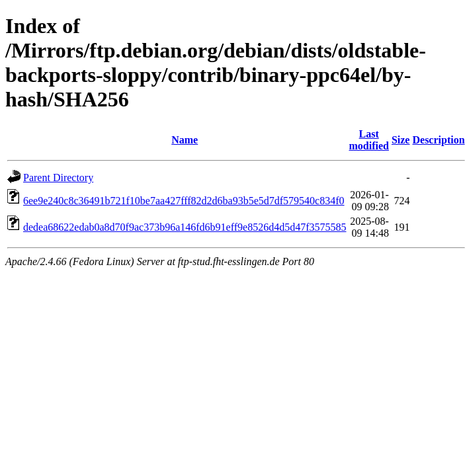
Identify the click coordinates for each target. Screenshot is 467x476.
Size (401, 140)
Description (438, 140)
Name (185, 140)
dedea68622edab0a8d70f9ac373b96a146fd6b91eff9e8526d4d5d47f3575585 (185, 227)
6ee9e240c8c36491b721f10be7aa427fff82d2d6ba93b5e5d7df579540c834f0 (184, 201)
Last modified (368, 140)
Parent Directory (58, 178)
